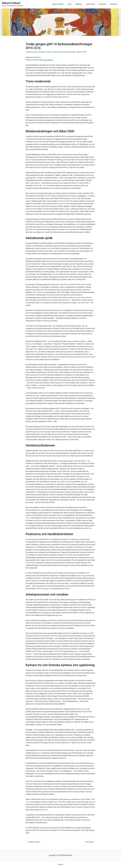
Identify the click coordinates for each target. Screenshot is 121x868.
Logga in (60, 864)
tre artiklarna (50, 60)
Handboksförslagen (73, 52)
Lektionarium (92, 4)
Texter (73, 4)
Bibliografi (114, 4)
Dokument (104, 4)
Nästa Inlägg (90, 842)
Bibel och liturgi (60, 52)
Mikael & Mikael (11, 3)
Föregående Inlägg (33, 842)
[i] (69, 97)
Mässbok (82, 4)
